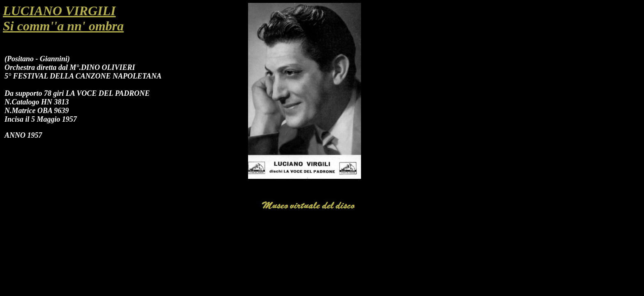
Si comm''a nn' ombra (63, 26)
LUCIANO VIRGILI (59, 11)
